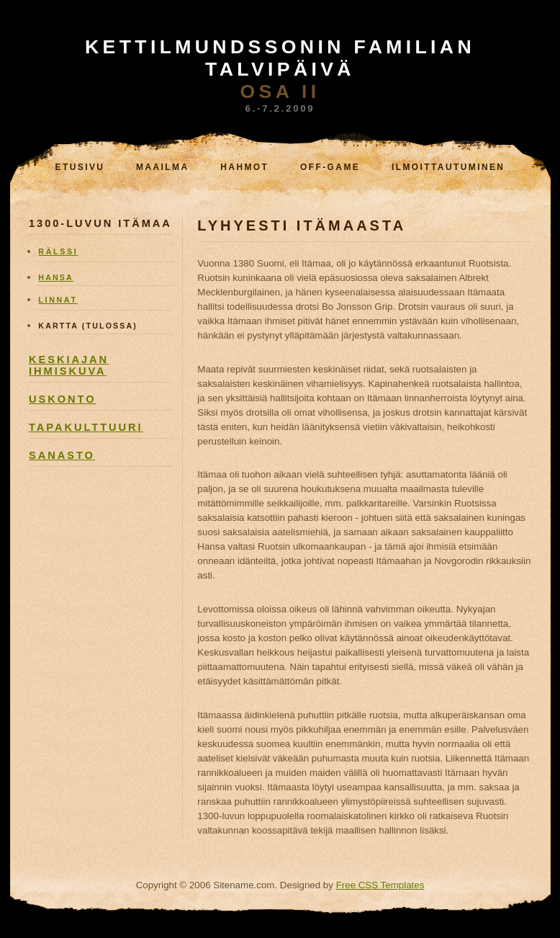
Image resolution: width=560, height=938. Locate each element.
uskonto (63, 399)
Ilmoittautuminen (448, 167)
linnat (58, 300)
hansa (56, 277)
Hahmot (244, 167)
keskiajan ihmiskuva (69, 365)
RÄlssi (58, 251)
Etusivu (80, 167)
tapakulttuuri (86, 427)
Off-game (330, 167)
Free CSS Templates (380, 885)
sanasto (62, 455)
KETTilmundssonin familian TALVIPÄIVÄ (280, 58)
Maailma (162, 167)
